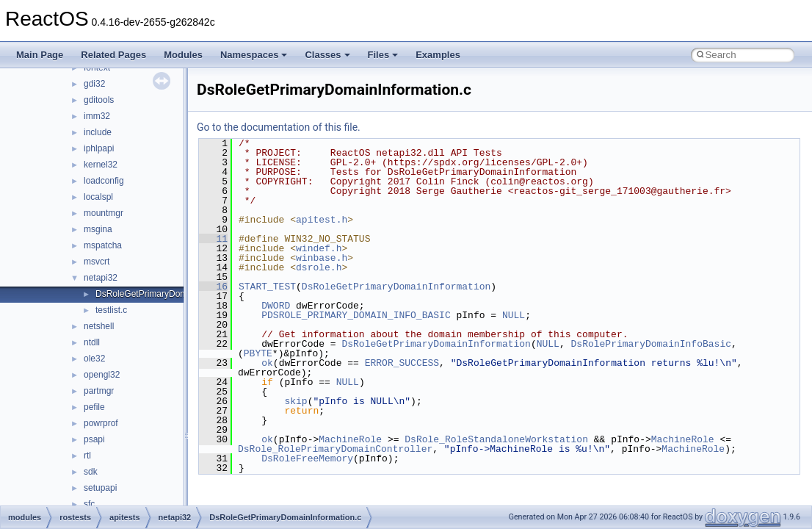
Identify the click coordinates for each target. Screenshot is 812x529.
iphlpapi (99, 148)
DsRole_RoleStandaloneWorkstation (496, 439)
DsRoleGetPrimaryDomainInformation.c (173, 294)
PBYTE (258, 353)
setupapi (100, 488)
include (98, 132)
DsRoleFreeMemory (307, 458)
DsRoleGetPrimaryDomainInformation (396, 287)
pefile (94, 407)
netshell (99, 326)
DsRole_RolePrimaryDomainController (335, 449)
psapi (94, 439)
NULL (514, 315)
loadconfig (104, 181)
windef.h (319, 248)
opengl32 (102, 375)
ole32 (94, 359)
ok (267, 363)
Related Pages (113, 55)
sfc (89, 504)
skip (296, 401)
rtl (87, 456)
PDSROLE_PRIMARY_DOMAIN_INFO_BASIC (356, 315)
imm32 (97, 116)
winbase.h (322, 258)
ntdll (92, 342)
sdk (91, 472)
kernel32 (101, 165)
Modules (183, 55)
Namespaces (254, 55)
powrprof (101, 423)
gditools (99, 100)
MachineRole (350, 439)
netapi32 (101, 278)
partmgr (99, 391)
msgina (98, 229)
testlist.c (111, 310)
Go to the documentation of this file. (279, 127)
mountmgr (104, 213)
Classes (327, 55)
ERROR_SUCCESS (402, 363)
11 (213, 239)
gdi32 (94, 84)
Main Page (40, 55)
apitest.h (322, 220)
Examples (438, 55)
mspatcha (103, 245)
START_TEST (267, 287)
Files (383, 55)
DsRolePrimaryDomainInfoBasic (650, 344)
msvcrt (97, 262)
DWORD (276, 306)
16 (213, 287)
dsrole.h (319, 267)
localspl (98, 197)
